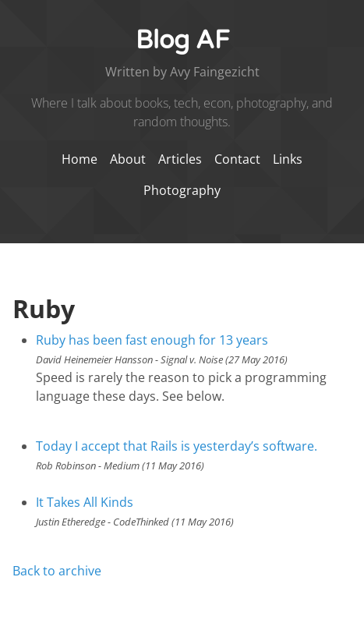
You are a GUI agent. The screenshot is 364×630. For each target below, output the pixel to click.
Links (288, 159)
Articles (182, 159)
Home (80, 159)
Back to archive (57, 571)
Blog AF (182, 41)
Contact (239, 159)
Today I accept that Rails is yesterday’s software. (177, 446)
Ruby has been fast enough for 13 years (152, 340)
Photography (182, 190)
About (129, 159)
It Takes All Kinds (85, 502)
